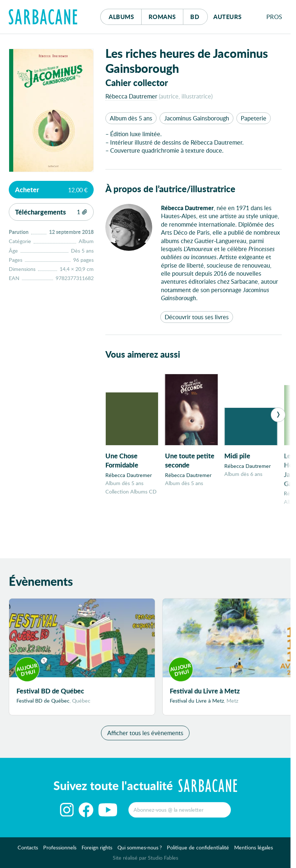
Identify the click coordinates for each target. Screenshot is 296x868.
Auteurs (228, 17)
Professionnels (60, 850)
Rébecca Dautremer (131, 96)
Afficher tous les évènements (145, 736)
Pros (274, 17)
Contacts (28, 850)
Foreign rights (97, 850)
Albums (121, 17)
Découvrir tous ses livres (197, 317)
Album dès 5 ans (131, 118)
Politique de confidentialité (198, 850)
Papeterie (254, 118)
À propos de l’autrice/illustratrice (170, 189)
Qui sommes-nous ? (140, 850)
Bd (199, 15)
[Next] (278, 415)
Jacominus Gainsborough (197, 118)
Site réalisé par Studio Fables (145, 860)
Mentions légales (254, 850)
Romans (162, 17)
